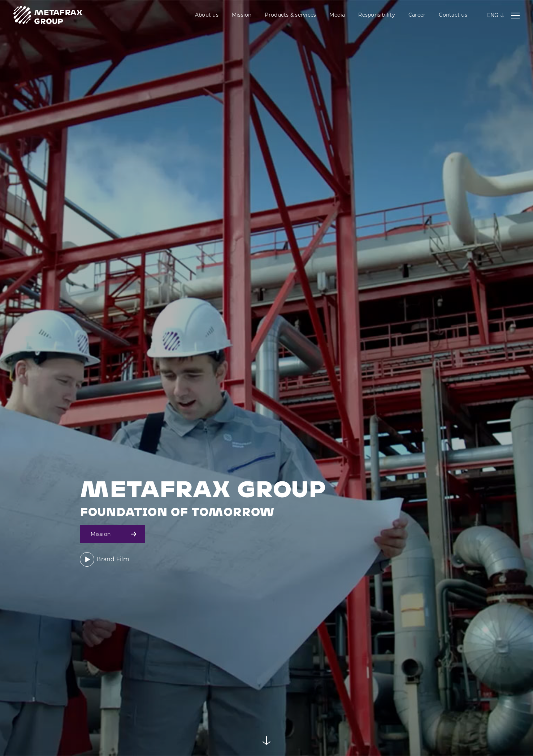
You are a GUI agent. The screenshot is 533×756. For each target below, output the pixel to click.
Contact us (453, 15)
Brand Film (105, 559)
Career (417, 15)
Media (337, 15)
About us (207, 15)
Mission (242, 15)
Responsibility (377, 15)
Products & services (290, 15)
